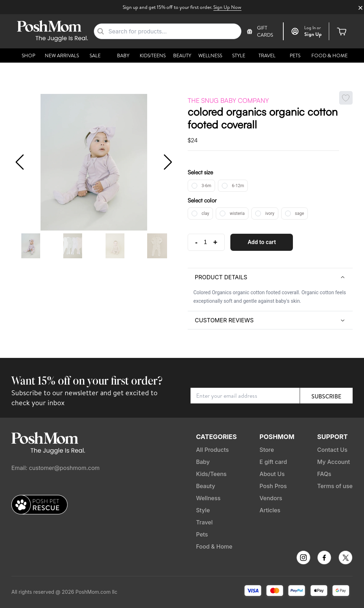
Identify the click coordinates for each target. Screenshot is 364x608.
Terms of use (335, 486)
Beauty (182, 55)
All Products (212, 450)
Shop (28, 55)
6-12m (238, 186)
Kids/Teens (153, 55)
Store (267, 450)
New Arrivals (62, 55)
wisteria (237, 213)
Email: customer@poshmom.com (55, 468)
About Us (272, 474)
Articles (270, 510)
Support (332, 437)
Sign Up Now (227, 7)
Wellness (210, 55)
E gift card (273, 462)
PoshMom (277, 437)
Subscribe (326, 396)
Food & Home (330, 55)
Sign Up (313, 34)
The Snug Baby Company (228, 100)
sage (300, 213)
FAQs (324, 474)
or (313, 28)
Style (239, 55)
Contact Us (332, 450)
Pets (295, 55)
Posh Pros (273, 486)
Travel (267, 55)
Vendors (271, 498)
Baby (123, 55)
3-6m (206, 186)
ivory (270, 213)
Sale (95, 55)
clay (205, 213)
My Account (333, 462)
